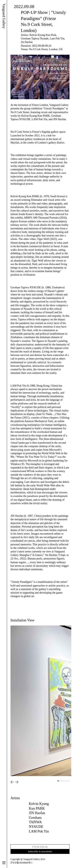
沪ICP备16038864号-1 (22, 863)
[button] (12, 782)
